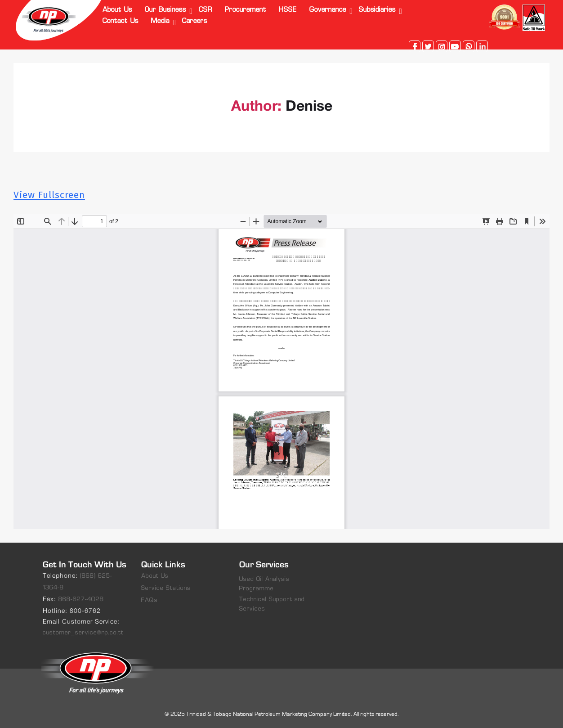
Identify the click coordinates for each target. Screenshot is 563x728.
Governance (328, 10)
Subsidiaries (377, 10)
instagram (442, 46)
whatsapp (469, 46)
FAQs (150, 600)
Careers (195, 21)
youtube (455, 46)
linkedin (482, 46)
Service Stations (166, 588)
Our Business (165, 10)
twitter (428, 46)
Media (160, 21)
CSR (206, 10)
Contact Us (121, 21)
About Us (117, 10)
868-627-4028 (81, 600)
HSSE (288, 10)
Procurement (246, 10)
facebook (415, 46)
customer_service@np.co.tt (83, 633)
